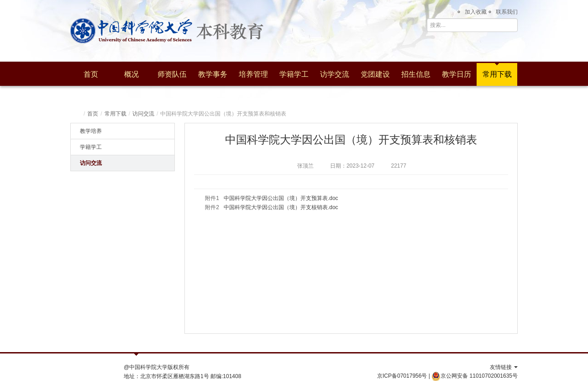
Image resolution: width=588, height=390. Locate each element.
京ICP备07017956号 (402, 376)
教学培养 (91, 131)
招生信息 (416, 74)
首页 (91, 74)
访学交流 (335, 74)
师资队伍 (172, 74)
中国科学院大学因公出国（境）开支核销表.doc (281, 207)
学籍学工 (294, 74)
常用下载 (497, 74)
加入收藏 (476, 12)
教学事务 (213, 74)
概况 (131, 74)
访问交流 (143, 114)
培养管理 (253, 74)
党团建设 (375, 74)
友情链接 (504, 367)
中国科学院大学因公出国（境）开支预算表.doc (281, 198)
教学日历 (457, 74)
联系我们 (507, 12)
